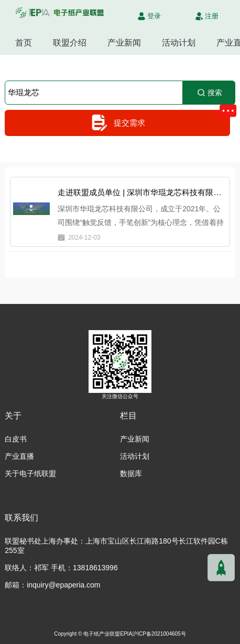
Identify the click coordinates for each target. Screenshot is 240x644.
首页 (24, 43)
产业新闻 (124, 43)
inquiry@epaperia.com (63, 585)
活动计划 (179, 43)
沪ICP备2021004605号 (159, 634)
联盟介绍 (70, 43)
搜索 (209, 93)
